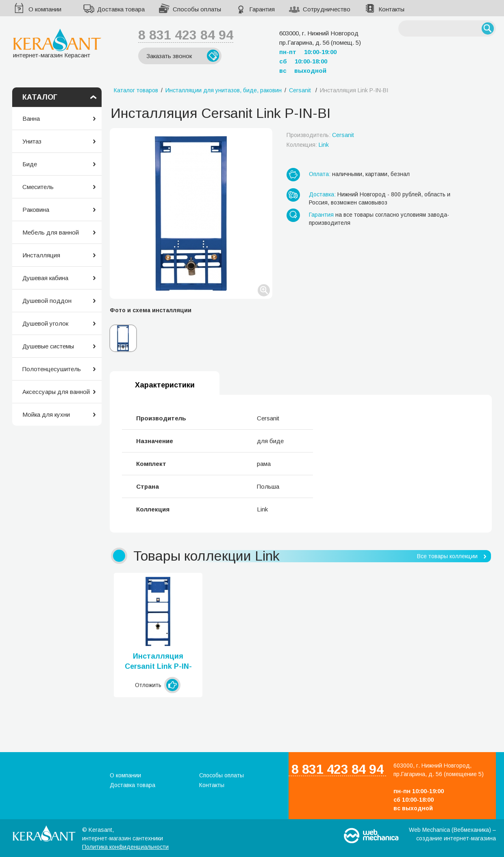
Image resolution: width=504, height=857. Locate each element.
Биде (30, 164)
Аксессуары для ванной (56, 392)
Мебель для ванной (51, 232)
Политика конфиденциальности (125, 847)
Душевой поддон (47, 301)
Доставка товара (121, 9)
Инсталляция (41, 255)
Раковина (36, 210)
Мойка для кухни (46, 414)
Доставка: (322, 194)
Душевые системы (48, 346)
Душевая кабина (45, 278)
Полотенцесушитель (52, 369)
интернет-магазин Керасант (57, 43)
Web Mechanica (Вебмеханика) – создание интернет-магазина (452, 834)
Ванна (31, 119)
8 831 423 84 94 (186, 35)
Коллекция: (308, 145)
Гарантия (262, 9)
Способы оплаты (197, 9)
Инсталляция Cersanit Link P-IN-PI (158, 662)
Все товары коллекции (447, 556)
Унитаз (32, 141)
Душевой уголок (45, 323)
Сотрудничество (327, 9)
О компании (45, 9)
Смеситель (38, 187)
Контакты (391, 9)
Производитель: (320, 135)
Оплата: (320, 174)
